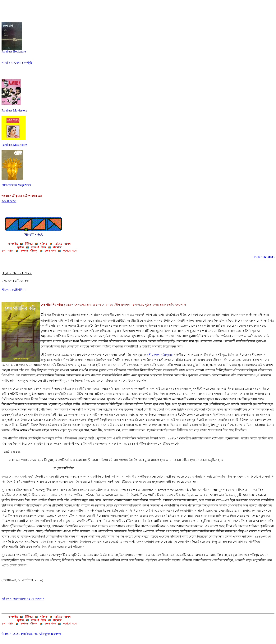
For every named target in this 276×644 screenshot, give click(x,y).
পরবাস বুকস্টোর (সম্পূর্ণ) (17, 63)
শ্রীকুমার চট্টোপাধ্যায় (14, 290)
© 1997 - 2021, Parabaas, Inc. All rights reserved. (32, 634)
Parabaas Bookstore (14, 50)
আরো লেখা (9, 201)
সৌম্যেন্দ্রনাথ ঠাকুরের (160, 355)
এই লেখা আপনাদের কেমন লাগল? (23, 599)
